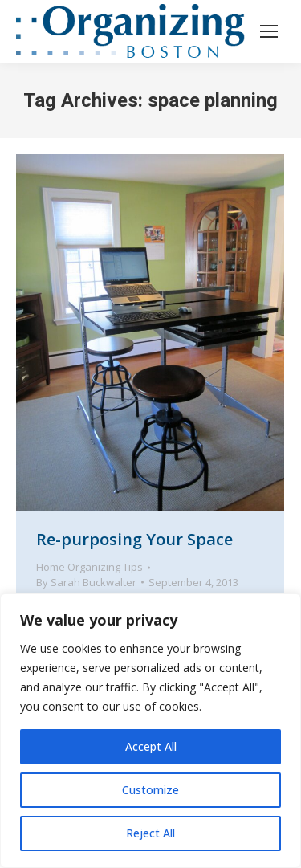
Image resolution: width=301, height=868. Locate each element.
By (86, 582)
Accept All (151, 746)
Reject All (150, 833)
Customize (150, 790)
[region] (150, 731)
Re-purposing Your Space (134, 539)
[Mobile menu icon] (269, 31)
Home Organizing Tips (89, 567)
